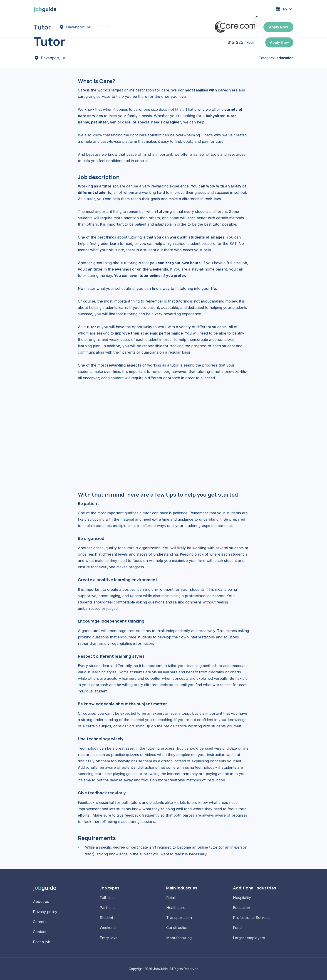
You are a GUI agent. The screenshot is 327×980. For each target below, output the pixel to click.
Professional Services (252, 918)
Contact (40, 932)
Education (242, 908)
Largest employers (249, 938)
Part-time (108, 908)
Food (237, 928)
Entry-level (109, 938)
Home (39, 25)
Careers (40, 922)
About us (41, 901)
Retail (171, 898)
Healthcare (176, 908)
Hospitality (242, 898)
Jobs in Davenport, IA (75, 25)
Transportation (179, 918)
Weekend (108, 928)
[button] (284, 9)
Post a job (42, 942)
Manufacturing (179, 938)
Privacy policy (45, 912)
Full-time (107, 898)
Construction (177, 928)
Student (106, 918)
